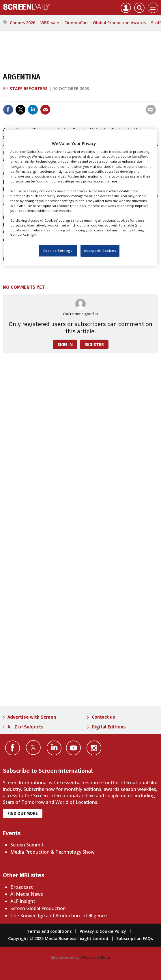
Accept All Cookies (100, 251)
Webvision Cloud (95, 957)
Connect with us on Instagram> (94, 748)
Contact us (103, 717)
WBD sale (50, 23)
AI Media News (27, 894)
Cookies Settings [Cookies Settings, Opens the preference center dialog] (58, 251)
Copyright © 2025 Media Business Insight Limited (58, 938)
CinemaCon (76, 23)
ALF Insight (23, 901)
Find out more (23, 814)
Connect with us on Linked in (54, 748)
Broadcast (22, 887)
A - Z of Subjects (26, 727)
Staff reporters (29, 89)
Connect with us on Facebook (13, 748)
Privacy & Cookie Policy (103, 931)
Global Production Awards (119, 23)
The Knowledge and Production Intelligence (59, 916)
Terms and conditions (49, 931)
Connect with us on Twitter (33, 747)
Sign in (65, 344)
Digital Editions (109, 727)
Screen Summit (27, 845)
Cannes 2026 (23, 23)
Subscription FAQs (135, 938)
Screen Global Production (38, 908)
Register (94, 344)
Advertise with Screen (32, 717)
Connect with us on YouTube (73, 748)
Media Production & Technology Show (53, 852)
